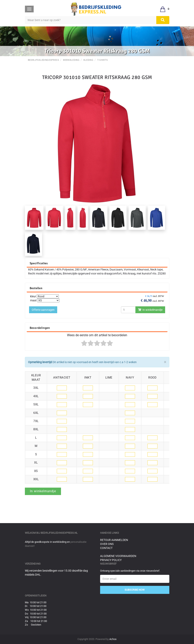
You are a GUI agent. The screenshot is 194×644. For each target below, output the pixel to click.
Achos (113, 639)
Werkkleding (71, 60)
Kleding (88, 60)
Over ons (107, 544)
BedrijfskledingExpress (44, 60)
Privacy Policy (111, 560)
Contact (106, 548)
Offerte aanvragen (43, 310)
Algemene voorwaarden (118, 556)
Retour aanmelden (114, 540)
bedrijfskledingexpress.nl (59, 533)
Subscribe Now (135, 590)
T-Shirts (103, 60)
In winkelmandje (150, 310)
